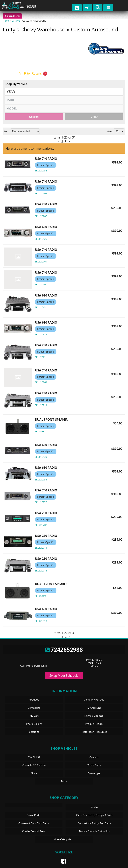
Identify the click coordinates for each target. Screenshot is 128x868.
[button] (58, 141)
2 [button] (66, 141)
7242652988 (64, 650)
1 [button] (62, 141)
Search (34, 117)
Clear (94, 117)
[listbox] (64, 92)
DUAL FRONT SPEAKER (51, 420)
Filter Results (33, 74)
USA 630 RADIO (46, 227)
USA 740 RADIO (46, 159)
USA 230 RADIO (46, 204)
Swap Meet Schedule (64, 676)
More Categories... (64, 839)
